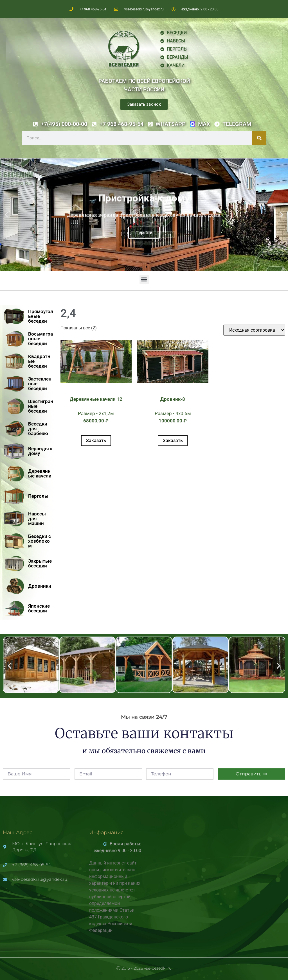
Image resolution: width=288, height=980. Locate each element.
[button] (6, 215)
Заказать (96, 441)
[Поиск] (259, 138)
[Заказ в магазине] (254, 330)
